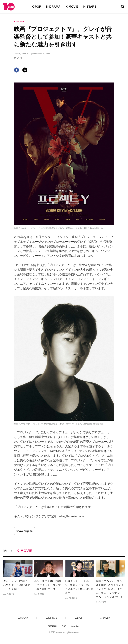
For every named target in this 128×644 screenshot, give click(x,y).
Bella (19, 58)
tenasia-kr (76, 626)
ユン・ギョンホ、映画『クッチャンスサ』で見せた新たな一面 (47, 585)
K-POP (36, 7)
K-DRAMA (53, 7)
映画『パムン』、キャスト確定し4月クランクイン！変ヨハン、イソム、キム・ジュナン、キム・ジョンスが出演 (110, 589)
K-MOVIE (72, 7)
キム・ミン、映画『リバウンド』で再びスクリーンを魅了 (17, 585)
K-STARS (90, 7)
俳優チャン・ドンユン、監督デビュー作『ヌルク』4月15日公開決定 (79, 587)
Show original (25, 531)
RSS (64, 626)
